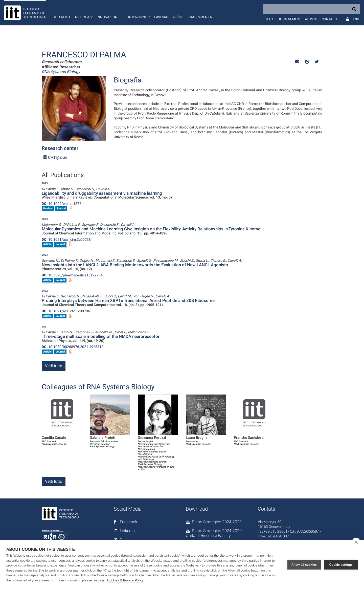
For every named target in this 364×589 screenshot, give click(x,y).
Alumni (311, 19)
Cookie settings (341, 565)
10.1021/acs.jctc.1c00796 (66, 311)
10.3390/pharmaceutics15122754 (72, 275)
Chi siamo (61, 17)
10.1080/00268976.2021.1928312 (73, 347)
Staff (269, 19)
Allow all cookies (304, 565)
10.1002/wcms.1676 (62, 204)
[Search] (312, 9)
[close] (356, 542)
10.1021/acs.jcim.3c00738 (66, 239)
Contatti (329, 19)
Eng (356, 19)
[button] (83, 13)
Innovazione (108, 17)
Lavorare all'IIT (168, 17)
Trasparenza (200, 17)
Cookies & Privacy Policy (125, 580)
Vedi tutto (54, 366)
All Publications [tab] (63, 175)
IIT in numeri (289, 19)
